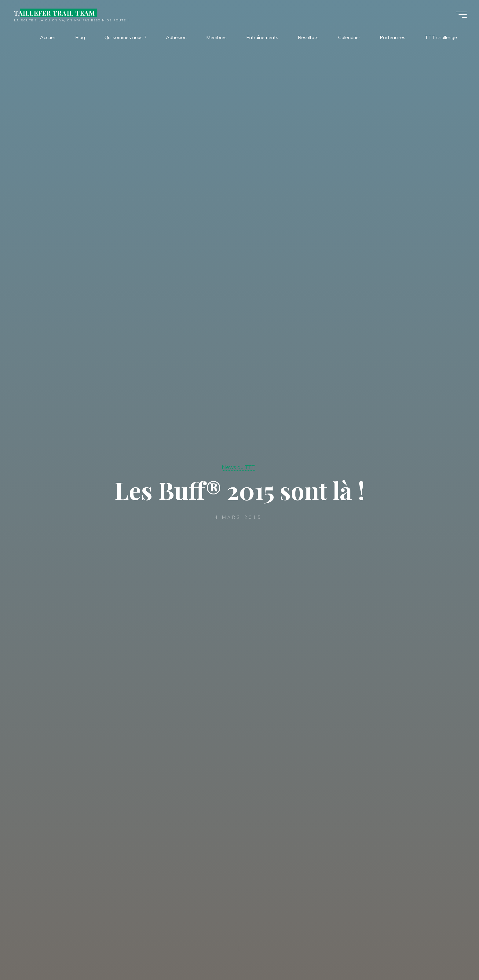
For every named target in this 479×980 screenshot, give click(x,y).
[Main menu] (461, 15)
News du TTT (238, 467)
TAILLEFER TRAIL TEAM (55, 13)
